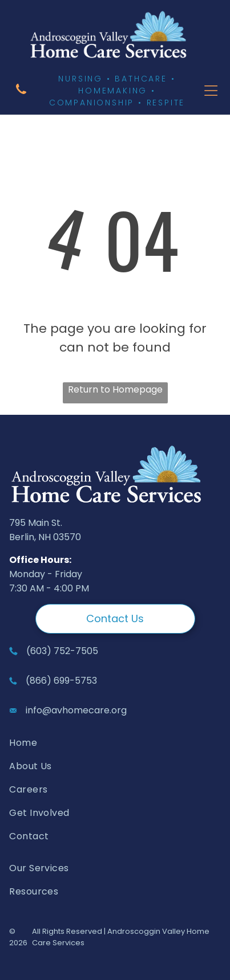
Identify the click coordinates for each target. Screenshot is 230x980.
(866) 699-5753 (61, 681)
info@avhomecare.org (76, 710)
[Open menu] (211, 91)
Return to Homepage (115, 389)
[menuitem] (84, 743)
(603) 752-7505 (62, 651)
